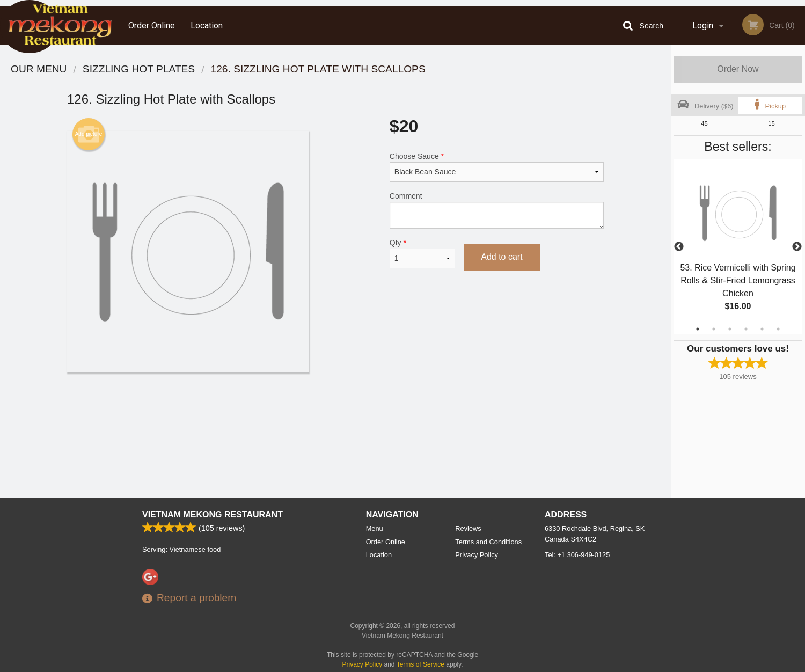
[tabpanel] (738, 247)
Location (207, 25)
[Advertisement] (335, 407)
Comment (497, 210)
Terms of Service (420, 664)
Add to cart (502, 257)
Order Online (152, 25)
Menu (375, 528)
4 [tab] (746, 329)
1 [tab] (698, 329)
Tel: (577, 555)
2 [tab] (714, 329)
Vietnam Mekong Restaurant (213, 514)
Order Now (738, 69)
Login (703, 25)
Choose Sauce (497, 167)
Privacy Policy (477, 555)
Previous (679, 247)
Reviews (468, 528)
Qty (422, 253)
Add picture (89, 134)
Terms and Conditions (488, 542)
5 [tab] (762, 329)
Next (797, 247)
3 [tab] (730, 329)
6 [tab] (778, 329)
